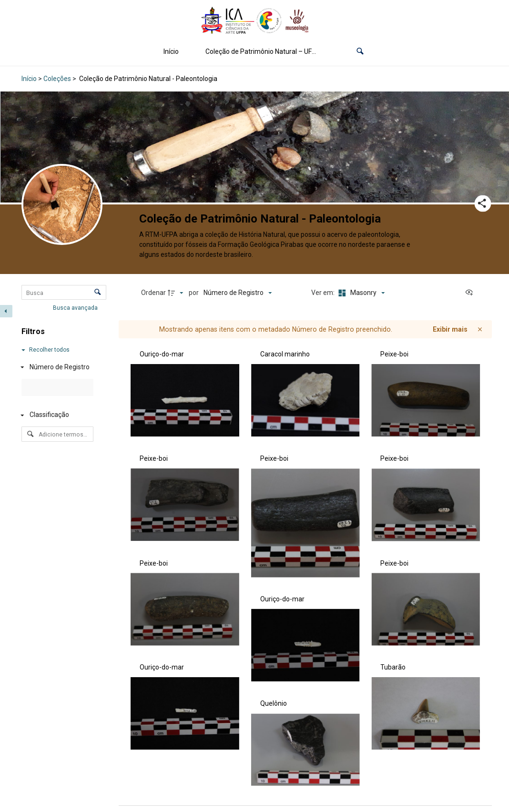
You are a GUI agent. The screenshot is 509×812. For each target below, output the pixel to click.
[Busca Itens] (64, 293)
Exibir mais (450, 329)
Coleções (57, 79)
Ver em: (324, 293)
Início (171, 51)
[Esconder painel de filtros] (6, 311)
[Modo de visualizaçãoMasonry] (360, 293)
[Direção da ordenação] (177, 293)
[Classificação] (56, 416)
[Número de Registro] (56, 367)
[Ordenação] (238, 293)
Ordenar (153, 293)
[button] (360, 52)
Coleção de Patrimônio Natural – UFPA (263, 51)
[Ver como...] (471, 293)
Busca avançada (76, 308)
